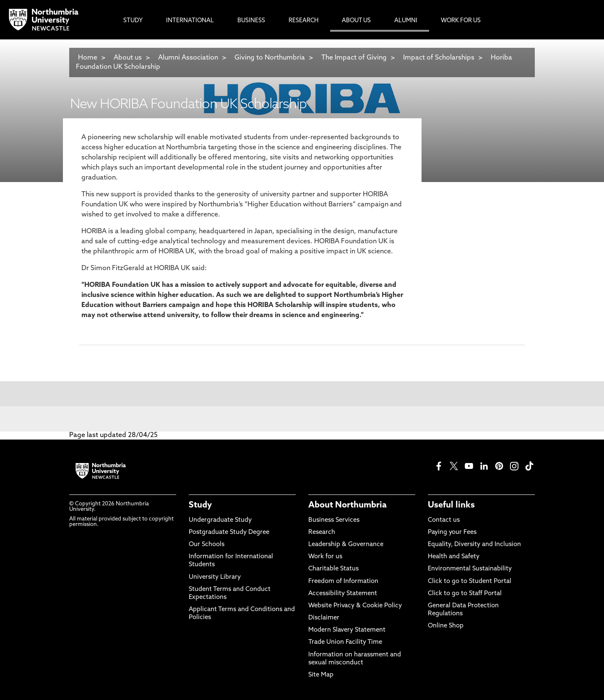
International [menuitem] (190, 21)
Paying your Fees (452, 532)
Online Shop (446, 626)
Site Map (321, 675)
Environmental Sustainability (470, 569)
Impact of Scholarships (439, 58)
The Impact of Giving (354, 58)
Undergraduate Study (220, 520)
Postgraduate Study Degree (229, 532)
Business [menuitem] (251, 21)
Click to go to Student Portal (470, 582)
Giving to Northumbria (270, 58)
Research (322, 532)
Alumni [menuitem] (406, 21)
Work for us (325, 557)
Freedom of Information (343, 582)
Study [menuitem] (133, 21)
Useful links (451, 505)
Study (200, 505)
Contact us (444, 520)
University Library (215, 577)
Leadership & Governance (346, 545)
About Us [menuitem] (356, 21)
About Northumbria (348, 505)
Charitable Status (333, 569)
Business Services (334, 520)
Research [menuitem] (303, 21)
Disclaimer (324, 618)
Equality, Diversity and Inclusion (474, 545)
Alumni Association (188, 58)
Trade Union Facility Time (345, 642)
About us (128, 58)
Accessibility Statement (343, 594)
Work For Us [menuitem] (461, 21)
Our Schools (207, 545)
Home (88, 58)
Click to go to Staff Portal (465, 594)
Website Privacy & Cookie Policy (355, 606)
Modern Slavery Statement (347, 630)
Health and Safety (454, 557)
